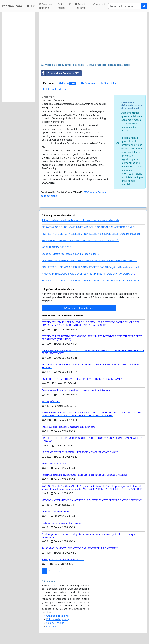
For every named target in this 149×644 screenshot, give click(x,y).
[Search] (125, 6)
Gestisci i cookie (55, 623)
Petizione (48, 83)
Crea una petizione (45, 6)
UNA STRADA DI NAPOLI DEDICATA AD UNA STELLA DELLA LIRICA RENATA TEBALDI (89, 261)
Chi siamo (52, 627)
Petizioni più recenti (64, 6)
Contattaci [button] (99, 4)
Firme (67, 83)
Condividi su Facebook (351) (61, 73)
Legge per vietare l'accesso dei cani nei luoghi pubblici (70, 254)
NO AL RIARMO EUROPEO (56, 247)
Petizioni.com (12, 6)
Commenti (89, 83)
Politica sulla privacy (54, 89)
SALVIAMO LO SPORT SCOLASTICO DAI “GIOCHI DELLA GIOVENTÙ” (80, 240)
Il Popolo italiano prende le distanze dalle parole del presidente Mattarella (80, 220)
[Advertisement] (93, 38)
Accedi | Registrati (81, 6)
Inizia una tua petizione (79, 308)
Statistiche (109, 83)
